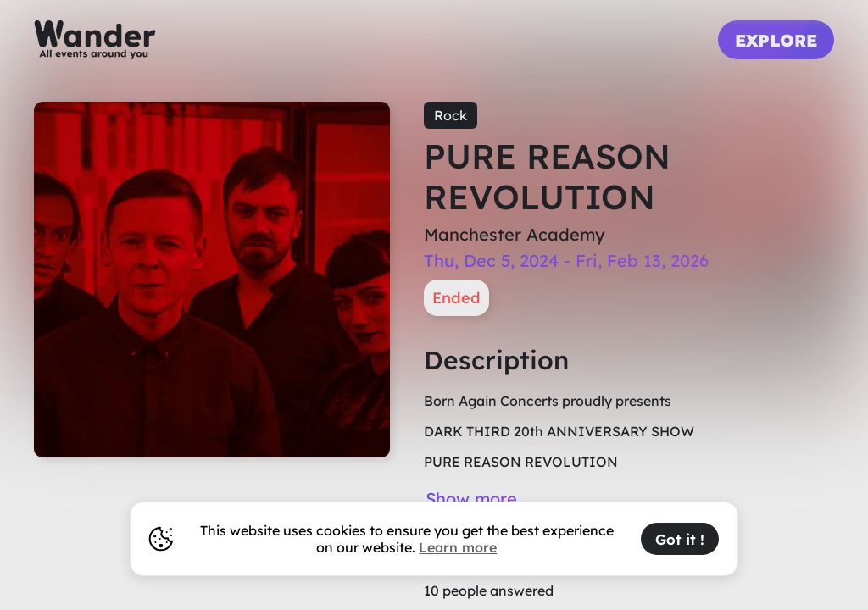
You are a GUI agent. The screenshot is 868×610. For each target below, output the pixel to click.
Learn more (458, 547)
